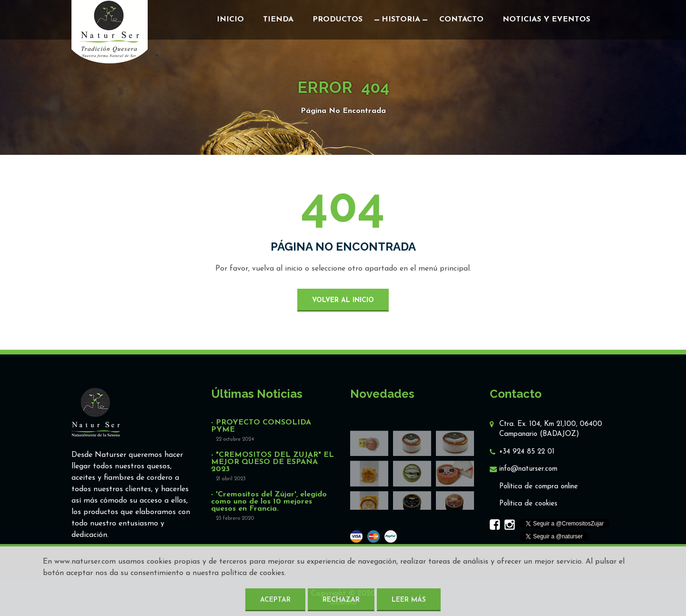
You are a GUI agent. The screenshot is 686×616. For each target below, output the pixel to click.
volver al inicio (343, 300)
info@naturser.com (528, 469)
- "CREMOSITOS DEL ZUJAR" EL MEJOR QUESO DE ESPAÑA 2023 (272, 462)
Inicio (230, 20)
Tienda (278, 20)
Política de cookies (528, 504)
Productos (338, 20)
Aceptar (275, 600)
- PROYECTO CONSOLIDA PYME (261, 426)
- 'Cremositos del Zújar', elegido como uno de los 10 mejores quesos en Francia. (269, 502)
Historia (401, 20)
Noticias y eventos (546, 20)
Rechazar (341, 600)
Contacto (461, 20)
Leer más (409, 600)
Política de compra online (539, 487)
